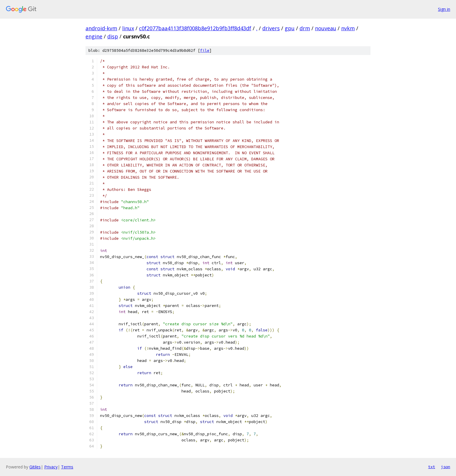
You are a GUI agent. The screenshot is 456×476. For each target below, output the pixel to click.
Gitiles (35, 467)
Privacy (51, 467)
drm (305, 28)
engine (94, 36)
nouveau (326, 28)
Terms (67, 467)
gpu (290, 28)
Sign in (444, 9)
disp (113, 36)
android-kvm (101, 28)
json (446, 467)
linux (128, 28)
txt (432, 467)
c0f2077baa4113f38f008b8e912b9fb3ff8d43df (195, 28)
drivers (271, 28)
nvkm (348, 28)
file (205, 50)
